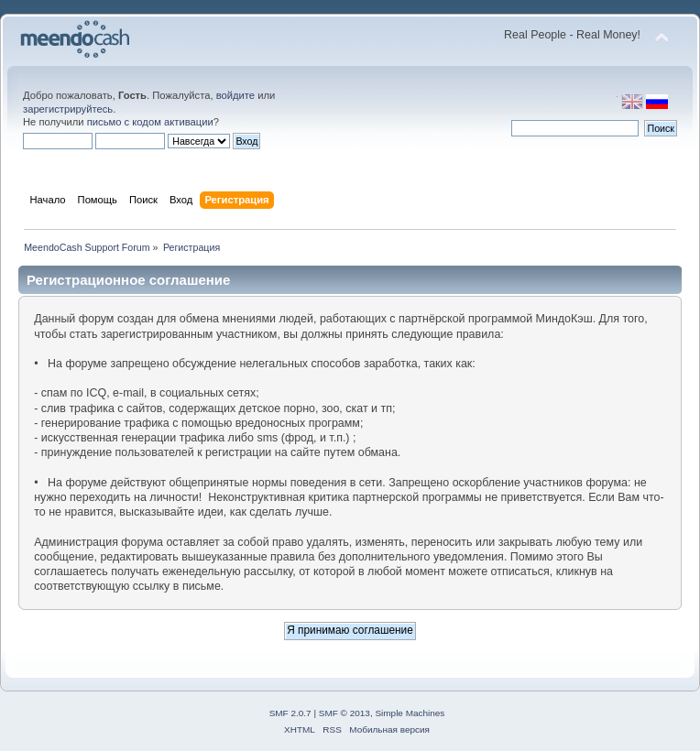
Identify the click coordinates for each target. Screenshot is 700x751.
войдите (235, 95)
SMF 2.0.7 (290, 713)
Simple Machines (410, 713)
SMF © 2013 (345, 713)
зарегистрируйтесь (68, 109)
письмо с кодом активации (150, 122)
